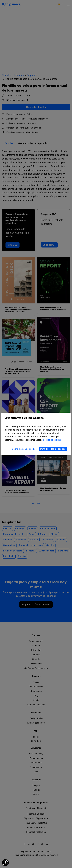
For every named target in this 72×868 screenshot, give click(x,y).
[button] (5, 863)
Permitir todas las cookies (53, 449)
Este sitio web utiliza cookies (36, 420)
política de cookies (52, 440)
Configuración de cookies (24, 449)
